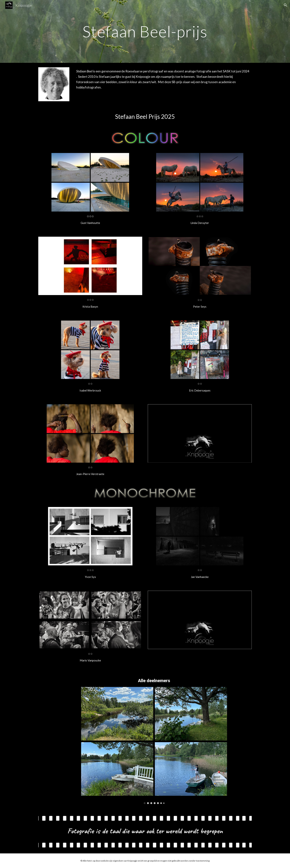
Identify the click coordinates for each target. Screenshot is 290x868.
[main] (145, 31)
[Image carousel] (154, 746)
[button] (286, 5)
